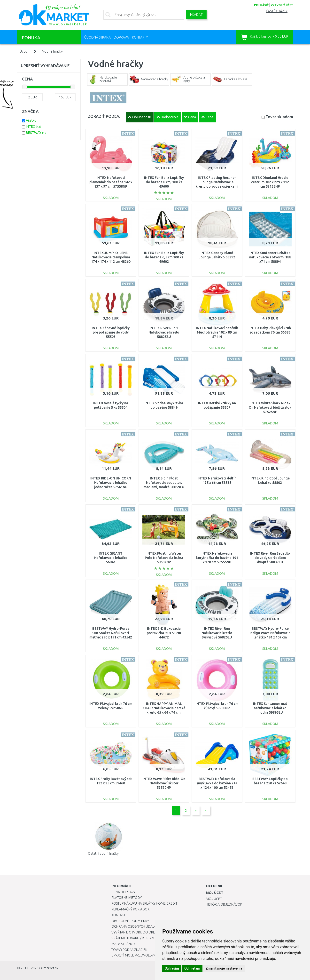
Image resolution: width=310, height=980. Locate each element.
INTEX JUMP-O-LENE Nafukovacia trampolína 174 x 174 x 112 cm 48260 (111, 257)
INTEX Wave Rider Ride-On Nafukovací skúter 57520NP (164, 783)
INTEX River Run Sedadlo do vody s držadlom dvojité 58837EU (270, 558)
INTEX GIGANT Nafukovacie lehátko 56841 (111, 558)
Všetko (31, 120)
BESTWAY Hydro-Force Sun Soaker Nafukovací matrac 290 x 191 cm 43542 (111, 633)
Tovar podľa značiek (129, 950)
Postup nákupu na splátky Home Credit (144, 903)
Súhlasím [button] (172, 968)
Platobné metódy (127, 898)
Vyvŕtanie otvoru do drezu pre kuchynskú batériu (155, 932)
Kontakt (118, 915)
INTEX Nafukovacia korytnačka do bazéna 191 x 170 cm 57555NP (217, 558)
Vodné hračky (52, 51)
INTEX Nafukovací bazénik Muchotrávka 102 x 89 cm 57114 (217, 332)
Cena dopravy (123, 892)
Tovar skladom (279, 117)
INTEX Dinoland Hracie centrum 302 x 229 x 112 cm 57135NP (270, 182)
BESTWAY (37, 133)
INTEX (34, 127)
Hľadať (196, 15)
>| (206, 811)
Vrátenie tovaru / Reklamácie (136, 938)
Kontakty (140, 37)
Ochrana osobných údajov (135, 926)
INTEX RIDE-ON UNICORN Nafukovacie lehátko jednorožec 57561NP (111, 483)
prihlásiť (261, 5)
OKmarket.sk (49, 968)
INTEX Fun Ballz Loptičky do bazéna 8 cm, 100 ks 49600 (164, 182)
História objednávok (224, 904)
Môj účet (214, 899)
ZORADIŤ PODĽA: (104, 116)
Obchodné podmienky (130, 921)
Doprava (121, 37)
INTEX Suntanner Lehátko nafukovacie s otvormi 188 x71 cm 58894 (270, 257)
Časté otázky (277, 11)
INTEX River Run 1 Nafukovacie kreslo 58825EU (164, 332)
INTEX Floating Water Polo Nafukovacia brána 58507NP (164, 558)
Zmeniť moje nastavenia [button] (224, 968)
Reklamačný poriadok (130, 909)
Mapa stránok (123, 944)
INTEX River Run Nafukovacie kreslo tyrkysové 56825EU (217, 633)
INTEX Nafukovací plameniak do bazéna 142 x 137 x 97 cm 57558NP (111, 182)
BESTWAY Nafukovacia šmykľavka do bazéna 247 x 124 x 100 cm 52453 (217, 783)
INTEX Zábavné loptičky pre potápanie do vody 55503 (111, 332)
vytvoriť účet (282, 5)
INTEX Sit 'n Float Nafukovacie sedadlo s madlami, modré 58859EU (164, 483)
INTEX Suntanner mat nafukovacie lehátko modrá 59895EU (270, 708)
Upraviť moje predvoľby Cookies (140, 955)
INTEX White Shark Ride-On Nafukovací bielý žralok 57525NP (270, 407)
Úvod (24, 51)
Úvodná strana (97, 37)
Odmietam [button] (192, 968)
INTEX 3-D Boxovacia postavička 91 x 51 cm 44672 (164, 633)
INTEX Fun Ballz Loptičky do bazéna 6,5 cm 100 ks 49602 (164, 257)
